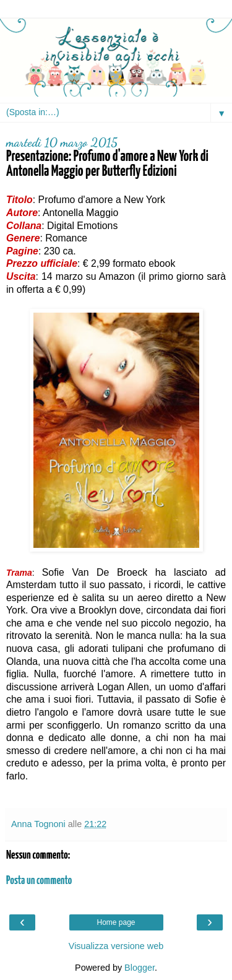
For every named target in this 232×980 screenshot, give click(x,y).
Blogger (140, 968)
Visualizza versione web (116, 946)
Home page (116, 922)
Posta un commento (39, 881)
